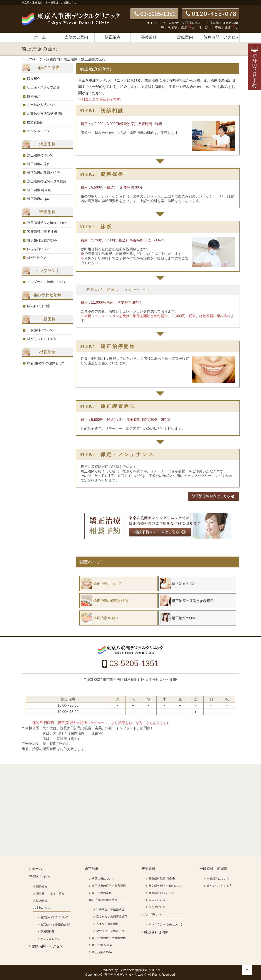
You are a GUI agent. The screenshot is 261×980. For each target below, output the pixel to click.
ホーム (40, 37)
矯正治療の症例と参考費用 (47, 181)
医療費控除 (35, 122)
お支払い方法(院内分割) (45, 113)
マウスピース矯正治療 (110, 931)
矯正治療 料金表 (39, 190)
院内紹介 (34, 96)
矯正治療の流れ (39, 164)
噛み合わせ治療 (39, 306)
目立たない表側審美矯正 (112, 917)
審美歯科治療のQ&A (42, 240)
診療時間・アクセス (221, 37)
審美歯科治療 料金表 (42, 232)
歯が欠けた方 (37, 258)
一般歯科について (40, 330)
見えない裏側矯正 (107, 924)
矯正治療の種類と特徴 (43, 173)
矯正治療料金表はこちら (213, 496)
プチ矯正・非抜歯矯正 (110, 909)
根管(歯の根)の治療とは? (45, 363)
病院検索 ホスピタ (148, 970)
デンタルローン (39, 131)
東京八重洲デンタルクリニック (126, 975)
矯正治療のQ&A (39, 199)
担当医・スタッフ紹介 (43, 87)
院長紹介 (34, 79)
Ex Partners (127, 970)
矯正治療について (40, 155)
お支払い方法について (43, 105)
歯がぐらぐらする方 (42, 339)
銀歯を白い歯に (39, 249)
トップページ (32, 59)
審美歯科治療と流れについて (48, 223)
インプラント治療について (47, 282)
